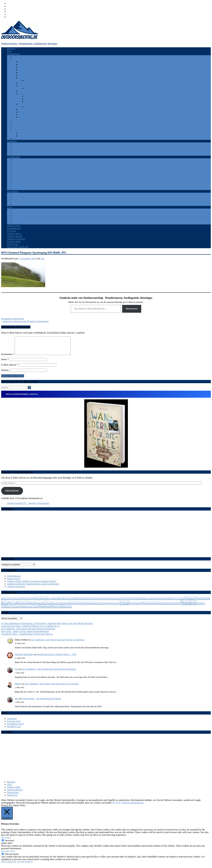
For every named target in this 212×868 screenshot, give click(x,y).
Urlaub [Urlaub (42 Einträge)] (124, 606)
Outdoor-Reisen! (15, 236)
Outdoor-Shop (14, 791)
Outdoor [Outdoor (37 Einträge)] (190, 602)
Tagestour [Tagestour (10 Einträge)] (90, 607)
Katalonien (24, 136)
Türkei (16, 138)
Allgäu (22, 62)
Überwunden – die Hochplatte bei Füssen (41, 702)
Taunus (22, 112)
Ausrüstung (12, 191)
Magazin (11, 49)
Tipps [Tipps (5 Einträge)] (110, 607)
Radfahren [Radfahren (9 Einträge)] (206, 602)
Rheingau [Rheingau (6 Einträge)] (39, 607)
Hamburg (23, 72)
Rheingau (23, 91)
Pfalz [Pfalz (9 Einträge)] (198, 602)
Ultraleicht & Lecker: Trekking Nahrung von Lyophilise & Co (30, 630)
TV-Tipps (12, 231)
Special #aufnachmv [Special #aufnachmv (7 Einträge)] (60, 607)
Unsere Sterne (14, 226)
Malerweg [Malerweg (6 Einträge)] (165, 602)
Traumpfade (30, 99)
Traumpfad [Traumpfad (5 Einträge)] (116, 607)
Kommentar (8, 358)
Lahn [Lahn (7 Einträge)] (159, 602)
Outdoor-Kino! (14, 242)
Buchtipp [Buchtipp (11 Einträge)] (79, 602)
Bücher (16, 210)
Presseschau (13, 244)
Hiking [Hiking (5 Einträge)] (146, 602)
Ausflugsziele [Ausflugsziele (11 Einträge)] (28, 602)
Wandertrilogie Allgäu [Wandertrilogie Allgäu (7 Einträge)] (30, 610)
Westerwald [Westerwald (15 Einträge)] (57, 610)
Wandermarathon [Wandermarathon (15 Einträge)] (150, 607)
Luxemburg (18, 120)
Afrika (16, 56)
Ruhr (15, 173)
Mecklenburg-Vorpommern (32, 83)
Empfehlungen (14, 228)
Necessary (10, 844)
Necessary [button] (6, 841)
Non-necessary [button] (8, 855)
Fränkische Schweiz (28, 70)
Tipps (10, 207)
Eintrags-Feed (14, 725)
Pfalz (21, 86)
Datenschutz (13, 796)
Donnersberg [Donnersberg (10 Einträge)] (96, 602)
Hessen (22, 78)
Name (5, 363)
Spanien (17, 130)
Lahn (27, 80)
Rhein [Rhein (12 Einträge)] (32, 607)
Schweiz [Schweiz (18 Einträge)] (48, 607)
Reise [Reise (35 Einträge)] (5, 607)
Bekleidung (18, 197)
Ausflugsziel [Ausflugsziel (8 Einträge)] (16, 602)
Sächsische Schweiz (28, 109)
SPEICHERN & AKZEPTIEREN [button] (17, 865)
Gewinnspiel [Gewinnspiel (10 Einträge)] (127, 602)
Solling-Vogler (26, 117)
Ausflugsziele (14, 157)
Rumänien (18, 125)
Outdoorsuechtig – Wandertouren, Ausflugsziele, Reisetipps (29, 44)
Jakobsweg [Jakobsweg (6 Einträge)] (153, 602)
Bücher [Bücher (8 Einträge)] (87, 602)
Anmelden (12, 722)
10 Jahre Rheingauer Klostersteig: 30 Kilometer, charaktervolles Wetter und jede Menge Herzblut (47, 627)
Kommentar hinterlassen (13, 319)
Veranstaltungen (20, 220)
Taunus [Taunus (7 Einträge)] (98, 607)
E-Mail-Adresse (10, 368)
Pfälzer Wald (31, 88)
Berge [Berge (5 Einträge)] (50, 602)
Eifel (21, 64)
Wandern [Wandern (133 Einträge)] (188, 606)
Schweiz (17, 128)
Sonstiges (17, 205)
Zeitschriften (19, 223)
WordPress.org (14, 730)
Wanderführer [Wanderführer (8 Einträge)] (135, 607)
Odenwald (18, 168)
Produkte (17, 218)
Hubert (18, 687)
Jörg (43, 259)
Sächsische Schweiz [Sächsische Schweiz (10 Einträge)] (77, 607)
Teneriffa (23, 133)
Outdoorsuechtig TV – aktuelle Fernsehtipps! (28, 507)
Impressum (12, 799)
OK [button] (113, 806)
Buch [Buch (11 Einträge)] (55, 602)
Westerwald (24, 115)
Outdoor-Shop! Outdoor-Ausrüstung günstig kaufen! (32, 585)
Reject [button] (119, 806)
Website (5, 374)
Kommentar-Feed (15, 727)
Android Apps (20, 194)
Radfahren (12, 141)
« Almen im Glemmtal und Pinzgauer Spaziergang (25, 321)
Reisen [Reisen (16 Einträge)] (13, 607)
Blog (9, 51)
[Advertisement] (106, 537)
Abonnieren (132, 309)
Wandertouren (14, 54)
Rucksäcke (18, 202)
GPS (15, 199)
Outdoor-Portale (21, 215)
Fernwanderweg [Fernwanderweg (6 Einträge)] (115, 602)
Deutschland (19, 59)
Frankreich (18, 146)
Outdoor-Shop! (14, 234)
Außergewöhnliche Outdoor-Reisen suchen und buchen (33, 587)
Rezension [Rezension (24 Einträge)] (23, 607)
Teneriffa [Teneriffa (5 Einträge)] (104, 607)
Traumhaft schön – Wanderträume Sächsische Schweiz (27, 637)
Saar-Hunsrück (26, 104)
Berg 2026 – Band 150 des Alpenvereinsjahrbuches (25, 635)
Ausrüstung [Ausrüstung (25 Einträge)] (41, 602)
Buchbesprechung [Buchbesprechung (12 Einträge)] (67, 602)
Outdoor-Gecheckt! (16, 239)
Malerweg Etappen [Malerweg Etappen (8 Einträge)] (177, 602)
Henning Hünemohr (24, 658)
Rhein (16, 170)
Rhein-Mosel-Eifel (28, 93)
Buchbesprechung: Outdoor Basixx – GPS (57, 658)
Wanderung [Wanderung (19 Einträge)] (45, 610)
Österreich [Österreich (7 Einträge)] (68, 610)
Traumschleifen (32, 101)
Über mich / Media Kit (18, 247)
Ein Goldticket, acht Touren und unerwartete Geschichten (28, 632)
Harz (21, 75)
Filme (16, 212)
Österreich (18, 123)
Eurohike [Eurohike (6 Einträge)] (105, 602)
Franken (23, 67)
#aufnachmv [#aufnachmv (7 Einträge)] (6, 602)
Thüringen (18, 183)
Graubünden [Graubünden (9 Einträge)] (138, 602)
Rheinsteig (30, 96)
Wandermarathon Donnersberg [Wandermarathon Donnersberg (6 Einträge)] (169, 607)
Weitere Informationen (133, 806)
